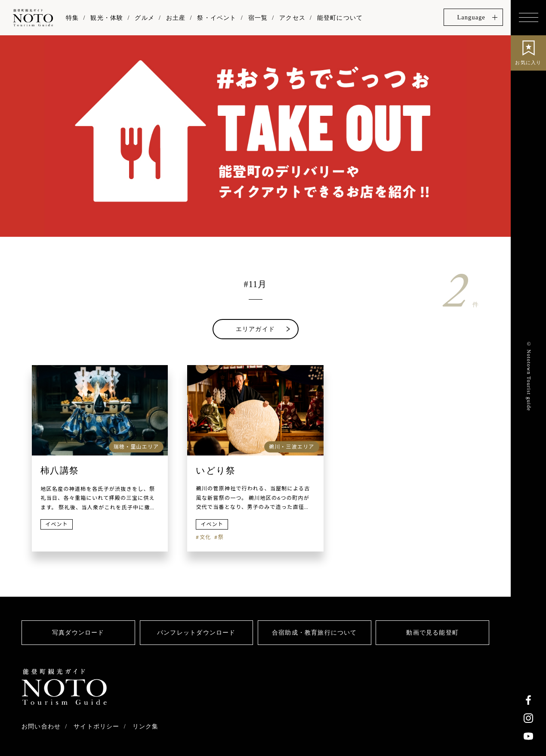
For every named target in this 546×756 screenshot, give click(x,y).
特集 (72, 18)
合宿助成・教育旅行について (315, 632)
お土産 (176, 18)
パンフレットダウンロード (196, 632)
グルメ (145, 18)
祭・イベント (217, 18)
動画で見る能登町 (432, 632)
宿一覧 (258, 18)
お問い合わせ (41, 726)
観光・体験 (107, 18)
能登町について (340, 18)
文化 (205, 537)
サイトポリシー (96, 726)
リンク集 (146, 726)
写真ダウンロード (78, 632)
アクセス (292, 18)
